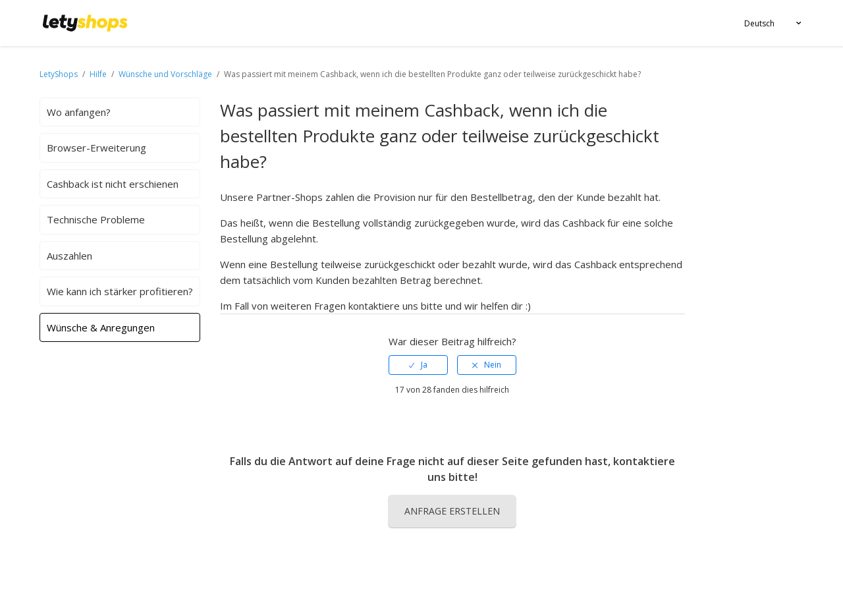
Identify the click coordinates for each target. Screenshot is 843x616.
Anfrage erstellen (452, 511)
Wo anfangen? (79, 112)
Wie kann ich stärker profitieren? (120, 291)
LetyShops (59, 74)
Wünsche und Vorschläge (166, 74)
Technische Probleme (96, 219)
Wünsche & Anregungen (101, 327)
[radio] (418, 365)
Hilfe (99, 74)
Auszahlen (69, 256)
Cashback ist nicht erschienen (113, 184)
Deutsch (759, 23)
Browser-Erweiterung (96, 148)
